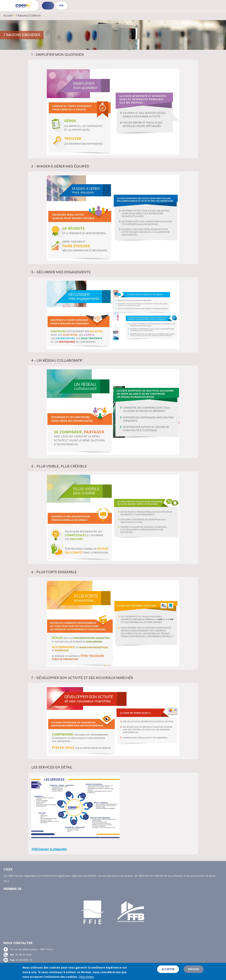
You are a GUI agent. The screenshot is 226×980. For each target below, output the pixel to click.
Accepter (168, 970)
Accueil (8, 16)
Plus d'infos (87, 977)
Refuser (194, 970)
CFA (61, 5)
